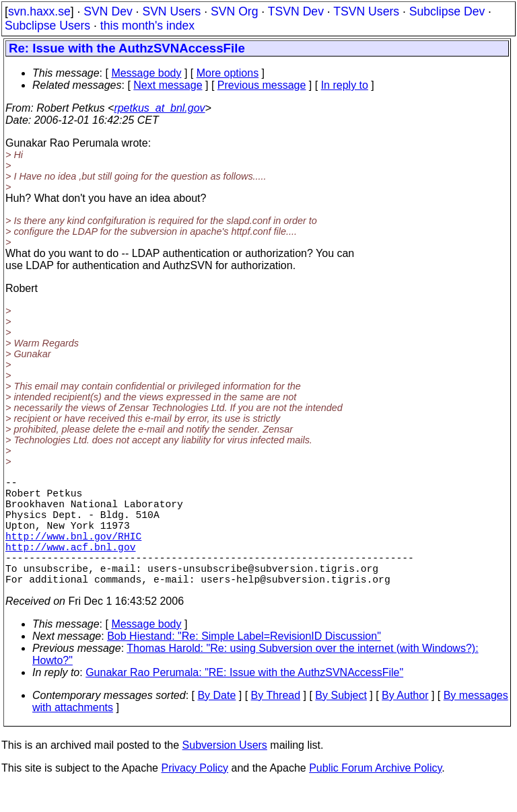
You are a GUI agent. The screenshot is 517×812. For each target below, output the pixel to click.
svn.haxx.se (39, 11)
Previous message (262, 85)
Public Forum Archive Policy (375, 795)
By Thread (276, 722)
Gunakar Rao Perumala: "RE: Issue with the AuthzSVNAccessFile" (244, 699)
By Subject (341, 722)
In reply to (345, 85)
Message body (146, 73)
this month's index (147, 26)
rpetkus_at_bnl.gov (159, 108)
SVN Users (171, 11)
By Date (216, 722)
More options (228, 73)
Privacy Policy (195, 795)
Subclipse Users (47, 26)
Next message (168, 85)
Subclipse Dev (447, 11)
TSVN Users (366, 11)
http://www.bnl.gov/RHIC (73, 552)
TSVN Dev (296, 11)
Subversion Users (225, 772)
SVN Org (234, 11)
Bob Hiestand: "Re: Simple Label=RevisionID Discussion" (244, 663)
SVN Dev (108, 11)
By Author (405, 722)
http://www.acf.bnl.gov (70, 565)
